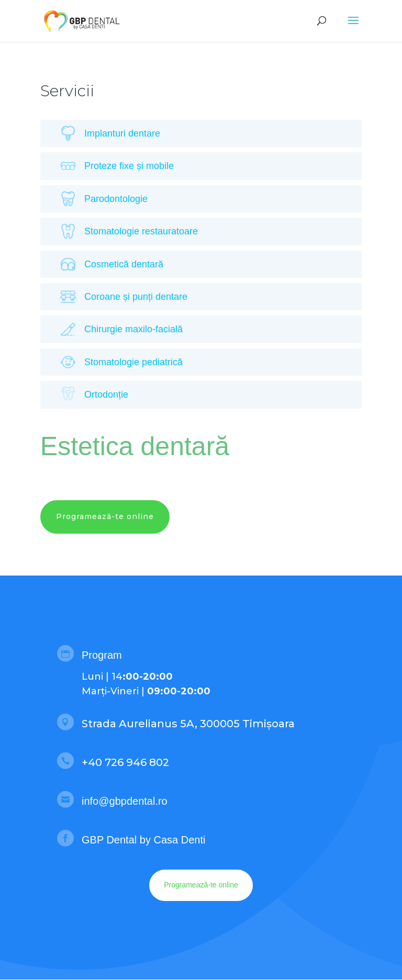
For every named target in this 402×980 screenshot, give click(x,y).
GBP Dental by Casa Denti (143, 840)
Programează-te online (105, 516)
